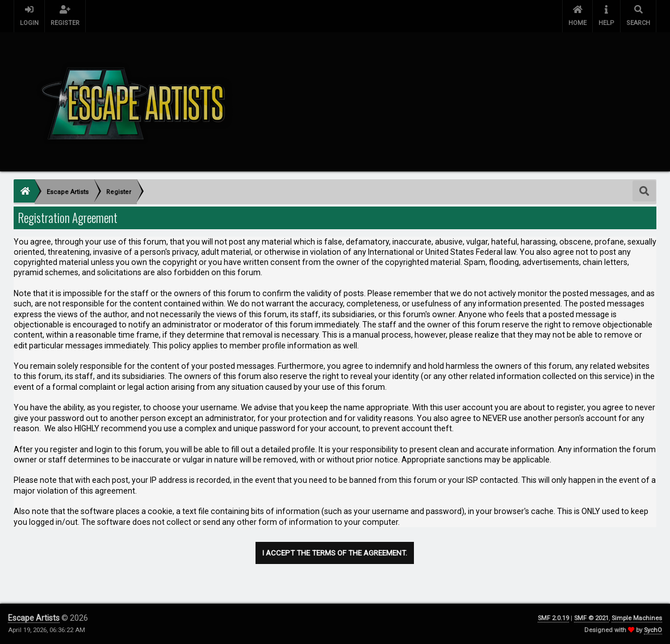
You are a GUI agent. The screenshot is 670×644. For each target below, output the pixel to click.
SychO (653, 630)
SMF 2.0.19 (553, 618)
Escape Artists (34, 618)
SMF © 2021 (591, 618)
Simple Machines (637, 618)
